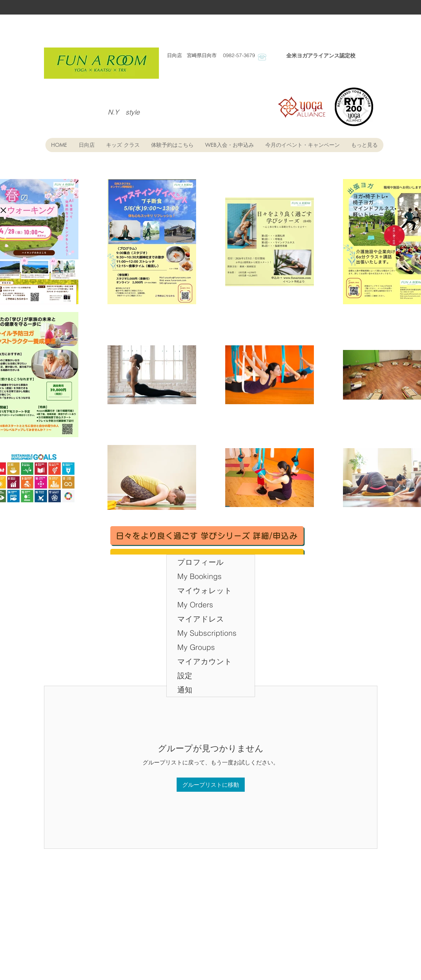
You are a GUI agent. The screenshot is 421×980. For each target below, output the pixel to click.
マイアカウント (205, 661)
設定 (185, 675)
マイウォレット (205, 590)
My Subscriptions (207, 633)
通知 (185, 690)
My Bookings (200, 576)
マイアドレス (201, 619)
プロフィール (201, 562)
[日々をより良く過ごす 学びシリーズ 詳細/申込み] (207, 536)
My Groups (196, 647)
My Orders (195, 605)
